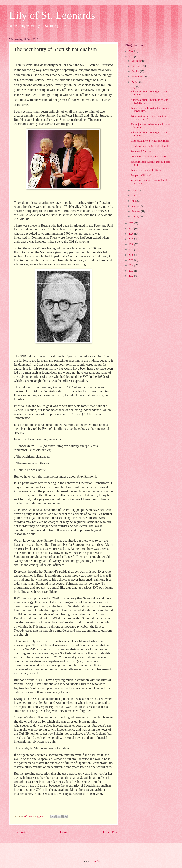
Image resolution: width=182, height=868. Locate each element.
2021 (131, 229)
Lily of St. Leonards (52, 15)
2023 (131, 57)
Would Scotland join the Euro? (146, 170)
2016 (131, 255)
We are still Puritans (141, 151)
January (136, 217)
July (134, 87)
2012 (131, 276)
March (135, 206)
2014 (131, 265)
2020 (131, 234)
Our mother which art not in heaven (148, 157)
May (134, 196)
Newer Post (17, 832)
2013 (131, 271)
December (137, 61)
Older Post (110, 832)
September (137, 77)
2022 (131, 223)
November (137, 66)
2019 (131, 239)
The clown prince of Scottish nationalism (151, 146)
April (134, 201)
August (135, 82)
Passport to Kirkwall (141, 175)
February (136, 211)
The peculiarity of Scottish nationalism (150, 141)
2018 (131, 244)
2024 (131, 51)
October (136, 71)
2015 (131, 260)
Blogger (97, 861)
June (134, 190)
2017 (131, 250)
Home (64, 832)
